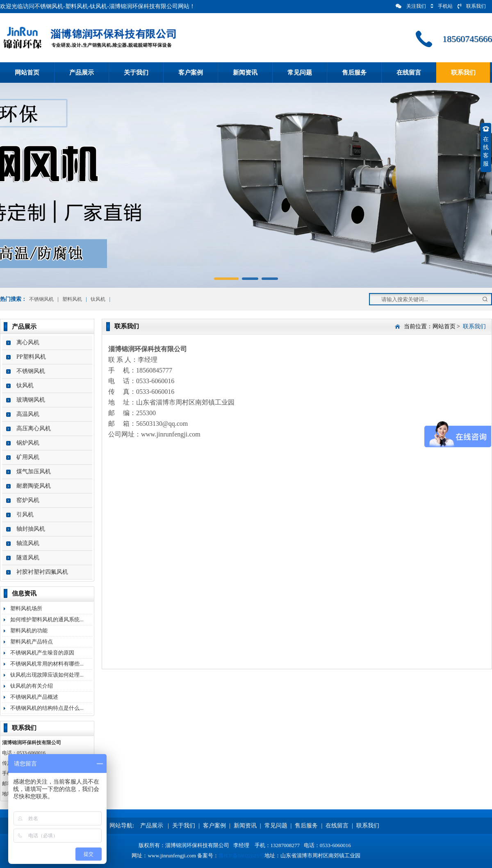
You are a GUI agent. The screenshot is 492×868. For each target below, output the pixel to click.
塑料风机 (72, 299)
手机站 (442, 6)
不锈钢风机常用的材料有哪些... (47, 664)
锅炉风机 (28, 443)
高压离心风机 (34, 428)
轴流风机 (28, 543)
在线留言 (409, 73)
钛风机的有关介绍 (32, 686)
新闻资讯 (245, 73)
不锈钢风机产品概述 (34, 697)
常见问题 (300, 73)
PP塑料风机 (31, 357)
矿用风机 (28, 457)
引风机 (25, 515)
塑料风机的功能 (29, 631)
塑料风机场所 (26, 608)
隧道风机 (28, 558)
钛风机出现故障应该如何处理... (47, 675)
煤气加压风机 (34, 471)
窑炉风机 (28, 500)
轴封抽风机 (31, 529)
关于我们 (136, 73)
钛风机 (98, 299)
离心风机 (28, 342)
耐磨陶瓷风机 (34, 486)
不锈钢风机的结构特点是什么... (47, 708)
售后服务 (354, 73)
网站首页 (27, 73)
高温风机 (28, 414)
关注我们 (411, 6)
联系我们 (472, 6)
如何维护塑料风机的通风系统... (47, 619)
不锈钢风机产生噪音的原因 (42, 653)
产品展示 (82, 73)
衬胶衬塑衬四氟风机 (42, 572)
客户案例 (191, 73)
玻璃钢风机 (31, 400)
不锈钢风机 (41, 299)
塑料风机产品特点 (32, 642)
